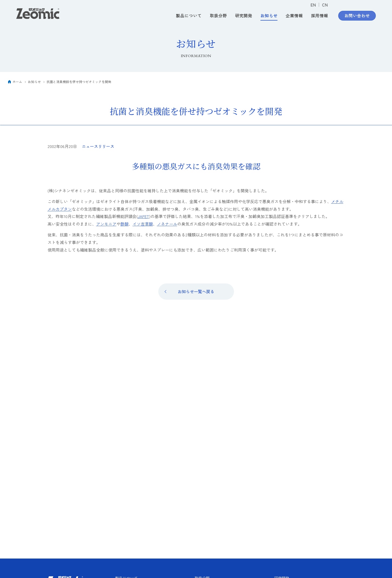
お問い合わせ (357, 16)
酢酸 (125, 224)
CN (325, 5)
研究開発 (244, 16)
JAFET (143, 216)
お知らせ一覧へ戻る (196, 291)
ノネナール (167, 224)
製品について (189, 16)
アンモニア (106, 224)
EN (313, 5)
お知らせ (269, 16)
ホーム (17, 82)
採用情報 (320, 16)
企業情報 (294, 16)
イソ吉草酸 (143, 224)
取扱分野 (218, 16)
